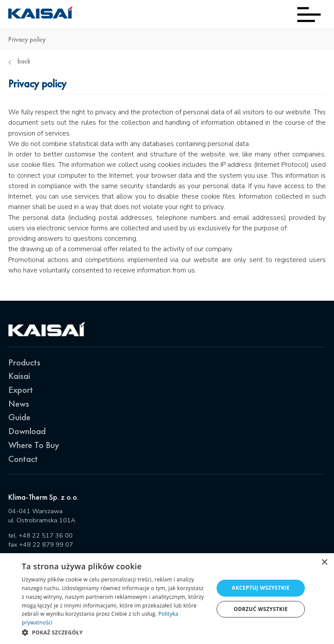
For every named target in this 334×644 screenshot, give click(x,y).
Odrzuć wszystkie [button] (261, 609)
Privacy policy (27, 40)
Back (19, 61)
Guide (19, 417)
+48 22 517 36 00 (46, 535)
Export (21, 390)
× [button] (324, 563)
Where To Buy (34, 445)
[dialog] (167, 599)
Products (24, 362)
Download (27, 431)
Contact (23, 459)
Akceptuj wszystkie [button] (261, 588)
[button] (115, 632)
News (19, 403)
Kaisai (19, 376)
